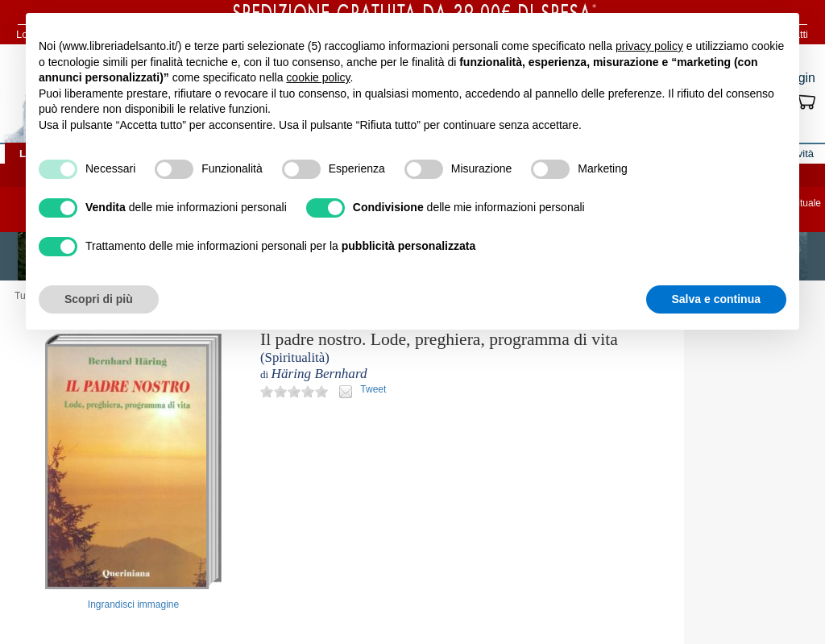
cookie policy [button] (318, 77)
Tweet (373, 389)
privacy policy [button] (649, 46)
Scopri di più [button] (99, 299)
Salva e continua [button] (716, 299)
